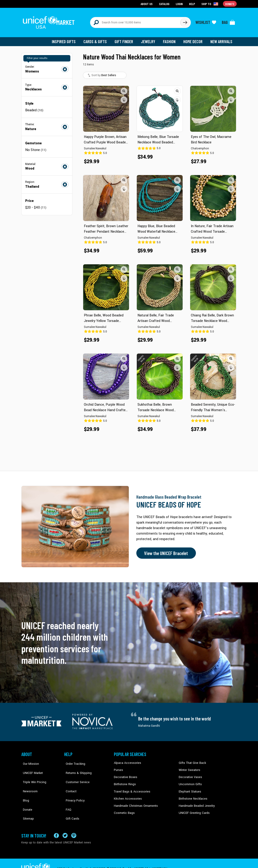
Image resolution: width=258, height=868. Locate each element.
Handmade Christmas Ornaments (135, 802)
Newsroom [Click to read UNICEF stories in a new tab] (28, 781)
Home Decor (194, 39)
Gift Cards (71, 802)
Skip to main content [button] (129, 0)
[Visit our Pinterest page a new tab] (74, 825)
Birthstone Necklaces (192, 795)
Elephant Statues (189, 788)
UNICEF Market (31, 767)
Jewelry (150, 39)
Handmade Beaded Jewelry (196, 802)
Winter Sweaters (189, 767)
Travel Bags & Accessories (131, 788)
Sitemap (27, 802)
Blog (24, 788)
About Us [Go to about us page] (147, 4)
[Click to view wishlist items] (206, 21)
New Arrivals (222, 39)
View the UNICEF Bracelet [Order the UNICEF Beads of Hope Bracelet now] (165, 551)
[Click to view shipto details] (210, 4)
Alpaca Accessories (126, 760)
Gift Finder (126, 39)
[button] (124, 88)
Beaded (34, 107)
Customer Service (75, 774)
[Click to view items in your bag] (228, 21)
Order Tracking (73, 760)
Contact (69, 781)
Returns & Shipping (76, 767)
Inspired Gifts (67, 39)
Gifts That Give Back (191, 760)
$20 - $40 (36, 204)
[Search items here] (135, 21)
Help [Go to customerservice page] (192, 4)
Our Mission (29, 760)
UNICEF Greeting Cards (193, 809)
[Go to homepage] (50, 21)
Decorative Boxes (125, 774)
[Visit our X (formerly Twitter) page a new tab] (65, 825)
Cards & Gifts (98, 39)
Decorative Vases (190, 774)
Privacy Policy (73, 788)
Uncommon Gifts (190, 781)
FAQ (67, 795)
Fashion (170, 39)
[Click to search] (185, 21)
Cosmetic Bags (124, 809)
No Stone (35, 147)
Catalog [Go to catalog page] (165, 4)
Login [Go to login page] (180, 4)
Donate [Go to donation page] (230, 4)
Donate (26, 795)
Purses (118, 767)
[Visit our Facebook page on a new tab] (56, 825)
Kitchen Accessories (127, 795)
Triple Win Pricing (32, 774)
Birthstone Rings (125, 781)
